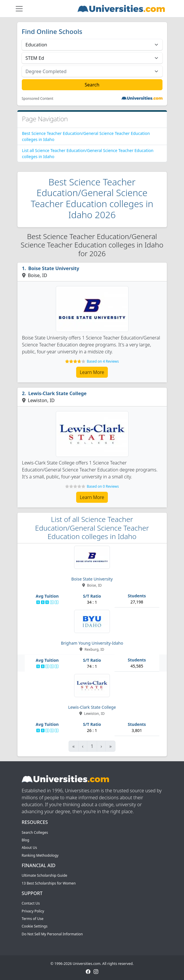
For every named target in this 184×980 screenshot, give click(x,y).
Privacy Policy (33, 911)
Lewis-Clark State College (57, 393)
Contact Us (31, 903)
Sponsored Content (38, 99)
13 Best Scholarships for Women (49, 883)
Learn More (92, 372)
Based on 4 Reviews (103, 361)
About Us (30, 848)
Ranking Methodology (40, 855)
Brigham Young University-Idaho (92, 643)
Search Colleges (35, 832)
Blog (26, 840)
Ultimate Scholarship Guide (45, 875)
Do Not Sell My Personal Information (52, 934)
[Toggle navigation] (19, 9)
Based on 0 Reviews (103, 486)
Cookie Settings (35, 926)
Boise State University (54, 268)
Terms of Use (33, 919)
